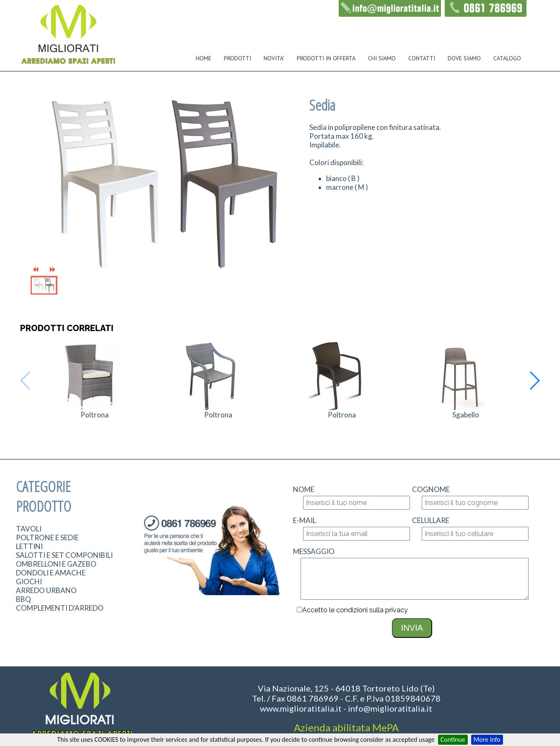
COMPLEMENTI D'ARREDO (60, 608)
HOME (204, 58)
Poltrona (95, 415)
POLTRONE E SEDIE (47, 537)
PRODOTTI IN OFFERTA (326, 58)
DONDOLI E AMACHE (51, 573)
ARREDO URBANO (46, 590)
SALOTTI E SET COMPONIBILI (64, 555)
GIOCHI (29, 582)
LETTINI (29, 546)
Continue (453, 740)
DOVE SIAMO (464, 58)
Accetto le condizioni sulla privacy (355, 610)
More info (487, 740)
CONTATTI (422, 58)
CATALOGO (507, 58)
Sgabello (466, 415)
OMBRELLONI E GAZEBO (56, 564)
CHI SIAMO (382, 58)
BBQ (23, 599)
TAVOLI (29, 529)
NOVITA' (274, 58)
